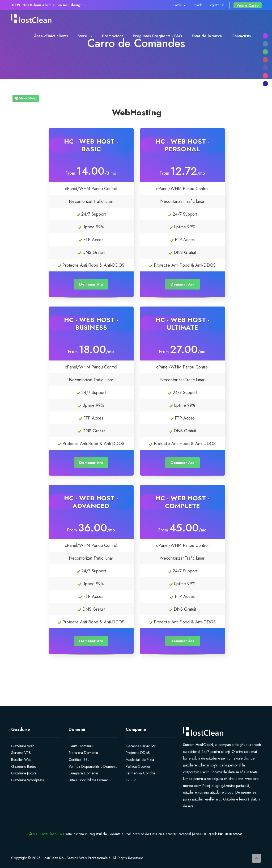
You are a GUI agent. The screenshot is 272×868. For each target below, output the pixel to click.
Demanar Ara (91, 284)
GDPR (131, 780)
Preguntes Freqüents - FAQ (158, 36)
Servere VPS (21, 753)
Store (85, 36)
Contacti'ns (241, 36)
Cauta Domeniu (81, 746)
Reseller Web (21, 760)
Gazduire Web (23, 746)
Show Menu (26, 98)
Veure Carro (248, 5)
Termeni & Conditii (140, 773)
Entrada (197, 5)
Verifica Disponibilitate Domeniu (93, 766)
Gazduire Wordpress (27, 780)
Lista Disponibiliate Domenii (89, 780)
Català (179, 5)
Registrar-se (216, 5)
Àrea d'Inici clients (51, 36)
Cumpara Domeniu (83, 773)
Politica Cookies (138, 766)
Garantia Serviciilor (141, 746)
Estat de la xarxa (207, 36)
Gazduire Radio (24, 766)
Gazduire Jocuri (24, 773)
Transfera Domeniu (83, 753)
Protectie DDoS (138, 753)
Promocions (113, 36)
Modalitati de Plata (140, 760)
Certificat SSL (79, 760)
